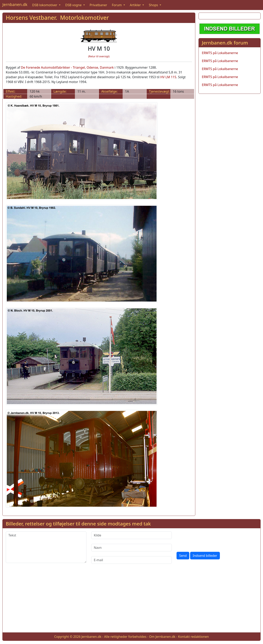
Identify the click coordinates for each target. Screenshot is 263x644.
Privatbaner (98, 5)
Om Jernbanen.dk (162, 637)
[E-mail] (132, 560)
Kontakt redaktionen (194, 637)
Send (183, 556)
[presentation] (207, 539)
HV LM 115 (168, 77)
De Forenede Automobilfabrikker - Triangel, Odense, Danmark (67, 67)
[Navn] (132, 548)
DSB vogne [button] (74, 5)
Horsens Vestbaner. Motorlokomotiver (57, 18)
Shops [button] (154, 5)
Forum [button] (117, 5)
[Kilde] (132, 535)
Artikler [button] (136, 5)
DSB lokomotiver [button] (45, 5)
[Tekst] (46, 547)
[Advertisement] (132, 601)
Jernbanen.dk (15, 4)
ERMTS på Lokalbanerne (220, 53)
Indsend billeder (205, 556)
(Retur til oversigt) (99, 56)
